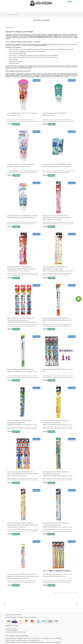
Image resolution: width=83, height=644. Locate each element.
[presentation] (5, 604)
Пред (55, 593)
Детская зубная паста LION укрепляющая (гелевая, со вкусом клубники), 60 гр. (21, 165)
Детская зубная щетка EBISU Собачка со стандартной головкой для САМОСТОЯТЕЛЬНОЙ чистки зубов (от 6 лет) (57, 525)
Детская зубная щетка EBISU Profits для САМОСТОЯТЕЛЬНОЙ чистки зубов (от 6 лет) (22, 370)
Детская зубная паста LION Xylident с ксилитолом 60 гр (55, 114)
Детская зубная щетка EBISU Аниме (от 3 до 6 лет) (58, 370)
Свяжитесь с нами (11, 628)
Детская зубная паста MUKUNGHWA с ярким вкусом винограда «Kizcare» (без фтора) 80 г (57, 165)
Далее (75, 593)
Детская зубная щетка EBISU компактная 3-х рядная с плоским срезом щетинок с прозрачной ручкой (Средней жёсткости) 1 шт (23, 576)
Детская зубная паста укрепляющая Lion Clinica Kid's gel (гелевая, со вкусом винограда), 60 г (23, 217)
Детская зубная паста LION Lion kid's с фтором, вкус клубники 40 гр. (23, 114)
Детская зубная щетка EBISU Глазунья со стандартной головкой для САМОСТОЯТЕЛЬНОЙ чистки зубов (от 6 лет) (57, 423)
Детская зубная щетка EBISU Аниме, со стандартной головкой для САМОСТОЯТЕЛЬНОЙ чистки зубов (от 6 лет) (22, 423)
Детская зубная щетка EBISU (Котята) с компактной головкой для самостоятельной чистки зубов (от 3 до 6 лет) (57, 218)
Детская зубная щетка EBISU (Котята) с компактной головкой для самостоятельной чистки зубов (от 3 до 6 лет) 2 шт (22, 269)
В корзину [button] (16, 124)
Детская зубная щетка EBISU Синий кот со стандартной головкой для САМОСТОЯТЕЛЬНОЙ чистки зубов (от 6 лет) (57, 474)
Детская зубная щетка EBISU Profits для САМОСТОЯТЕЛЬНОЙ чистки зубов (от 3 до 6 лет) (57, 320)
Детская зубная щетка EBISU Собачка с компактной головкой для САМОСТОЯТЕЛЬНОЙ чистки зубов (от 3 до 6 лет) (23, 525)
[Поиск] (76, 24)
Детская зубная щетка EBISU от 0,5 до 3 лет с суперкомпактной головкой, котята (58, 575)
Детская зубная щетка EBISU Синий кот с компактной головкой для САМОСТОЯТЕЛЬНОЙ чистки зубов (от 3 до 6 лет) (23, 474)
